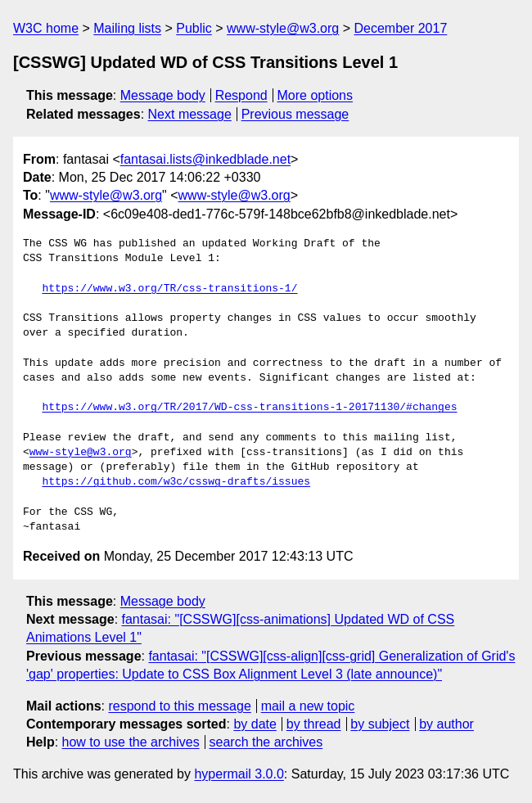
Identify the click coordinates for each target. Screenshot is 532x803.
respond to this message (179, 706)
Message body (163, 95)
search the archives (266, 742)
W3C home (46, 28)
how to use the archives (131, 742)
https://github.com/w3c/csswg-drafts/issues (176, 482)
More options (316, 95)
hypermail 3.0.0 (239, 774)
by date (255, 724)
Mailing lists (127, 28)
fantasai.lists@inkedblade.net (205, 159)
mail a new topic (308, 706)
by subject (380, 724)
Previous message (295, 114)
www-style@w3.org (283, 28)
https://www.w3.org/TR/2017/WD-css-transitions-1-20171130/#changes (249, 408)
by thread (314, 724)
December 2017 (400, 28)
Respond (241, 95)
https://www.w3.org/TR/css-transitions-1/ (169, 289)
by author (446, 724)
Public (194, 28)
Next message (190, 114)
